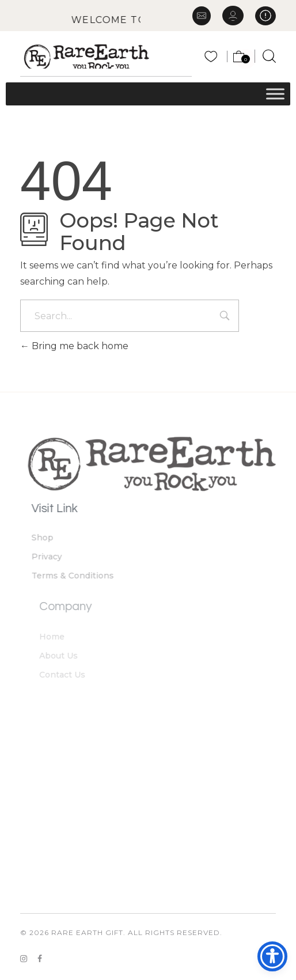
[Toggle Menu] (275, 94)
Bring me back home (74, 346)
